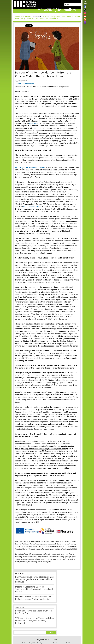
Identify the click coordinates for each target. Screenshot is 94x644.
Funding (40, 643)
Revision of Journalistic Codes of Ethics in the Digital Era (34, 612)
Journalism (37, 17)
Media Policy (20, 19)
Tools (29, 19)
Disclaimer (56, 643)
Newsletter (48, 643)
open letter (34, 123)
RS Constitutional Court (32, 206)
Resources (54, 19)
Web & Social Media (23, 17)
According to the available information (30, 167)
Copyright (32, 643)
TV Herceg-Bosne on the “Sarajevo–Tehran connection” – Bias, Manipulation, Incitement (35, 621)
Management (55, 17)
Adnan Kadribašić (21, 80)
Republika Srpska (28, 83)
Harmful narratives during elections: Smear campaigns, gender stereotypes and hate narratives (35, 580)
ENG (85, 3)
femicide (18, 83)
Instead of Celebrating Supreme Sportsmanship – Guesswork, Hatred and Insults (34, 589)
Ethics (45, 17)
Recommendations (41, 19)
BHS (85, 1)
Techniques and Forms (71, 17)
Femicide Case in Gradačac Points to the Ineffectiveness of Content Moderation (33, 598)
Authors (24, 643)
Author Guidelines (67, 643)
